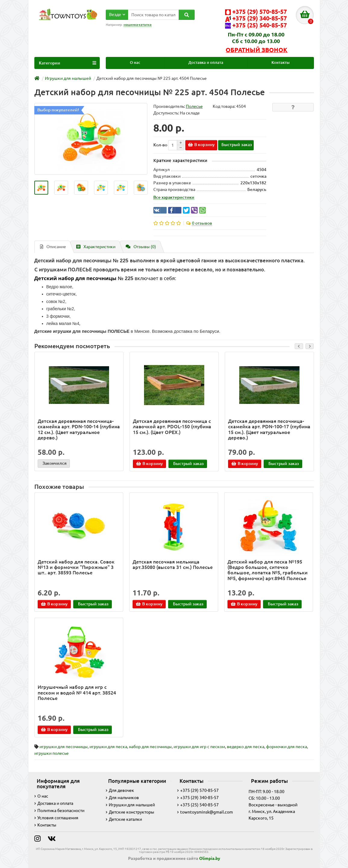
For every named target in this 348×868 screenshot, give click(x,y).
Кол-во (160, 145)
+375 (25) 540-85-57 (198, 805)
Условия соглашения (56, 817)
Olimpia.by (210, 858)
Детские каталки (124, 819)
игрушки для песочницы (64, 746)
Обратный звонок (257, 50)
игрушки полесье (52, 753)
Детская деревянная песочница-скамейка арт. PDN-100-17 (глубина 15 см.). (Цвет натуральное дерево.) (269, 429)
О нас (135, 62)
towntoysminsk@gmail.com (205, 812)
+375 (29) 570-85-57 (198, 790)
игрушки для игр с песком (199, 746)
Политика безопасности (59, 810)
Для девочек (120, 790)
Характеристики (96, 247)
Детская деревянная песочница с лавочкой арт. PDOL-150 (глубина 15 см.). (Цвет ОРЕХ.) (172, 426)
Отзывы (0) (141, 247)
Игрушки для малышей (130, 805)
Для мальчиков (122, 798)
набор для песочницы (150, 746)
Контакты (281, 62)
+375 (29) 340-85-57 (198, 798)
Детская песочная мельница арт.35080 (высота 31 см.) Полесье (173, 564)
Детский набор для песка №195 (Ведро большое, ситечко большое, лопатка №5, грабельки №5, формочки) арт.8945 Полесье (268, 570)
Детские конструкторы (130, 812)
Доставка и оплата (206, 62)
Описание (53, 247)
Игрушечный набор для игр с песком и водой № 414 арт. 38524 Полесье (77, 692)
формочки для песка (287, 746)
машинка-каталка (138, 25)
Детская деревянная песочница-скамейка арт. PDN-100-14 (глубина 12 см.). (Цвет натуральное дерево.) (79, 429)
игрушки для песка (108, 746)
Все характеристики (174, 197)
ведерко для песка (246, 746)
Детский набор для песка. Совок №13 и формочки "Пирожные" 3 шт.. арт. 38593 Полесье (76, 567)
